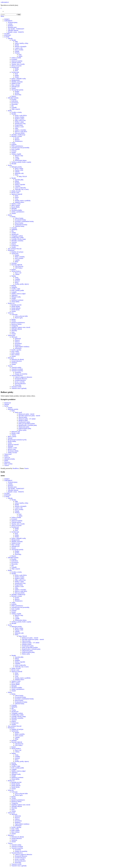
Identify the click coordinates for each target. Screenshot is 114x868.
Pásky (17, 175)
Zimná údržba (15, 302)
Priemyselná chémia (21, 160)
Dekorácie (11, 358)
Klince (17, 197)
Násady (17, 51)
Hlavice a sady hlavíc (21, 132)
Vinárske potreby (16, 63)
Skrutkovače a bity (20, 124)
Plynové (17, 340)
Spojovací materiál (17, 194)
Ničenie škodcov (16, 271)
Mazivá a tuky (19, 156)
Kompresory (15, 246)
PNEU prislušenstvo (17, 146)
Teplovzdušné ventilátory (22, 347)
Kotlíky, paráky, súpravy (22, 284)
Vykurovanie (11, 335)
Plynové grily (19, 318)
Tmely (17, 157)
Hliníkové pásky (23, 420)
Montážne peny (12, 27)
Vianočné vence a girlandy (19, 388)
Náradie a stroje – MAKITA (16, 32)
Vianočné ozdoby (16, 367)
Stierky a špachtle (20, 185)
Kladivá (14, 244)
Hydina (17, 91)
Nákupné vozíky (16, 297)
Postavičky (18, 385)
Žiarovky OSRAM (17, 265)
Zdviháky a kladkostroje (18, 135)
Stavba (10, 165)
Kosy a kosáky (19, 50)
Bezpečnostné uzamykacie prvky (17, 440)
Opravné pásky (23, 417)
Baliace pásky (22, 430)
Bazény (14, 319)
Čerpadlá (14, 107)
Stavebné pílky (19, 180)
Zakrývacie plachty (17, 61)
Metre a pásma (16, 205)
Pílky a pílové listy (20, 120)
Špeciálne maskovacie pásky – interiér (33, 639)
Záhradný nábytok (13, 30)
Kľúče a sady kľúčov (21, 116)
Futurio (26, 468)
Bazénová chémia (16, 324)
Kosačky (14, 99)
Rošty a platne (15, 353)
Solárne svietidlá (16, 58)
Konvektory (18, 343)
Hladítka (17, 183)
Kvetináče (14, 59)
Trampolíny (15, 326)
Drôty (17, 196)
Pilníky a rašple (19, 122)
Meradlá (14, 164)
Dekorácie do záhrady (18, 359)
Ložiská (10, 24)
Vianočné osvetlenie (17, 369)
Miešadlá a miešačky (17, 241)
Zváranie (14, 151)
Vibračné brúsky (20, 226)
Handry (17, 255)
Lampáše (14, 292)
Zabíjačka (14, 287)
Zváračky (14, 228)
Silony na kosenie (16, 66)
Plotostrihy (15, 104)
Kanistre (17, 281)
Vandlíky (18, 279)
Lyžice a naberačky (20, 188)
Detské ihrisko (16, 310)
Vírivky (14, 321)
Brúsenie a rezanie (17, 136)
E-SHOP (7, 37)
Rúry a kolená (15, 355)
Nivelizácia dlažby (17, 210)
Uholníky (18, 186)
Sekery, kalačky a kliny (22, 43)
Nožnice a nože (19, 127)
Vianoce (10, 366)
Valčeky (17, 172)
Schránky (14, 263)
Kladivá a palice (20, 119)
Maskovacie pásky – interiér (30, 638)
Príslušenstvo (19, 141)
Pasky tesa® (18, 412)
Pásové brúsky (19, 223)
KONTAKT (8, 35)
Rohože (14, 270)
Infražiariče (18, 348)
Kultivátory (15, 101)
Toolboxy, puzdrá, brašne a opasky (21, 162)
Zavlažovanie (15, 72)
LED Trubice (19, 268)
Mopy (17, 262)
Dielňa (10, 111)
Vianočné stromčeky (17, 371)
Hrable (17, 45)
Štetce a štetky (19, 168)
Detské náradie (16, 306)
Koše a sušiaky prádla (18, 290)
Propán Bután (19, 125)
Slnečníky (14, 331)
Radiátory (18, 345)
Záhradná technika (13, 98)
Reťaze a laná (15, 193)
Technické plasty (13, 22)
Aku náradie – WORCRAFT (16, 29)
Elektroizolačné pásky (25, 428)
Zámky (10, 443)
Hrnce (17, 282)
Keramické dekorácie (21, 379)
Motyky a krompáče (21, 46)
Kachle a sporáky (16, 350)
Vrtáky (13, 143)
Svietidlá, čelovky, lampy (19, 239)
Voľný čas (11, 313)
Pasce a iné (18, 273)
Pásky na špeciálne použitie (30, 647)
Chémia (17, 274)
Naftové (17, 342)
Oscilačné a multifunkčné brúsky (24, 221)
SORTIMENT (8, 21)
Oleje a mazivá (16, 109)
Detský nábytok (16, 308)
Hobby (20, 56)
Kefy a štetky (15, 351)
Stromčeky (18, 372)
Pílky (16, 42)
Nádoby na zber (16, 83)
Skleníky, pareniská (17, 82)
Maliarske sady (19, 173)
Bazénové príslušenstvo (18, 323)
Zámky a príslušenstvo (18, 212)
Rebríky (14, 286)
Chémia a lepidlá (16, 154)
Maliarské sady (16, 432)
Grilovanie (14, 315)
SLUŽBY (7, 34)
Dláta (17, 128)
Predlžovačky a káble (18, 237)
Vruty (17, 199)
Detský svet (11, 303)
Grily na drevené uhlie (21, 316)
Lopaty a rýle (19, 48)
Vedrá (17, 278)
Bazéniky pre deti (16, 305)
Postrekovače (15, 67)
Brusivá (17, 140)
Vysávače (14, 242)
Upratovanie (15, 254)
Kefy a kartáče (16, 149)
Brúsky (13, 217)
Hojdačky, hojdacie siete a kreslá (21, 327)
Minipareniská (15, 80)
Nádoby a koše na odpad (18, 294)
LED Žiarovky (19, 266)
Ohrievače (14, 337)
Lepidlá (17, 159)
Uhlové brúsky (19, 218)
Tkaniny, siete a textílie (18, 64)
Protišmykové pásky (24, 422)
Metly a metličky (20, 257)
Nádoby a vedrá (16, 204)
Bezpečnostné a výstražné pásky (28, 425)
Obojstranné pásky (24, 427)
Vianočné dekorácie (17, 376)
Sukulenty (14, 363)
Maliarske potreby (17, 167)
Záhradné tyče (15, 87)
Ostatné (14, 88)
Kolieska (14, 144)
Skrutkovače (15, 234)
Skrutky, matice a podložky (23, 201)
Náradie (14, 40)
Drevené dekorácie (20, 384)
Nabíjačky (14, 229)
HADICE (11, 26)
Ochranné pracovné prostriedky (20, 148)
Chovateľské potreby (17, 90)
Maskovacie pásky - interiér (26, 414)
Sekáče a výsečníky (21, 130)
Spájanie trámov (20, 202)
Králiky (17, 93)
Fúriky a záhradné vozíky (19, 79)
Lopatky (17, 260)
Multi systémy (8, 464)
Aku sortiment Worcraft (15, 249)
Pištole (17, 181)
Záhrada (10, 38)
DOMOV (7, 19)
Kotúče (17, 138)
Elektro (10, 215)
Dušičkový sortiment (17, 300)
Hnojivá (14, 96)
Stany (13, 332)
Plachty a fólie (19, 170)
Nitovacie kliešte (20, 133)
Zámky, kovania (16, 191)
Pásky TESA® (23, 176)
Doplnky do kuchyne (17, 252)
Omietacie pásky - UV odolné (27, 419)
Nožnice (17, 53)
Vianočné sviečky (16, 387)
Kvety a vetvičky (20, 382)
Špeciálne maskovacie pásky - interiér (29, 416)
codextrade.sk (5, 2)
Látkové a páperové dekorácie (24, 377)
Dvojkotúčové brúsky (21, 225)
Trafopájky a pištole (17, 236)
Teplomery (14, 295)
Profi (20, 55)
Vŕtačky (14, 233)
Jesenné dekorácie (17, 361)
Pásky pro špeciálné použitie (27, 424)
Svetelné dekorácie (20, 380)
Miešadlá (14, 209)
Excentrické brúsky (20, 220)
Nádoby (14, 276)
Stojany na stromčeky (21, 374)
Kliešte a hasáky (20, 117)
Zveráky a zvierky (17, 112)
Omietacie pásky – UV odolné (31, 643)
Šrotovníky (18, 95)
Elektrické (18, 339)
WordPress (16, 468)
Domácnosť (11, 250)
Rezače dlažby (16, 207)
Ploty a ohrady (16, 85)
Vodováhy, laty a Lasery (22, 189)
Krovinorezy (15, 103)
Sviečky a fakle (16, 289)
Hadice (17, 77)
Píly (13, 106)
